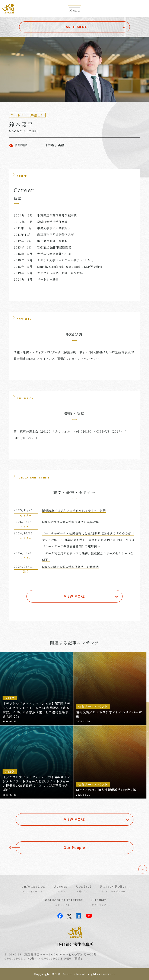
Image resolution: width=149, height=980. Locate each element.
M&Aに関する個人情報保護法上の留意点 (71, 567)
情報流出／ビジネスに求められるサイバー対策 (74, 511)
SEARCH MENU (74, 27)
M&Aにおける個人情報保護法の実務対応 (71, 522)
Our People (74, 848)
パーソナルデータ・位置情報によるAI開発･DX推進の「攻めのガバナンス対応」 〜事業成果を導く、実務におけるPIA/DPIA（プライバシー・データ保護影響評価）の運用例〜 (88, 540)
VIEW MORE (74, 596)
